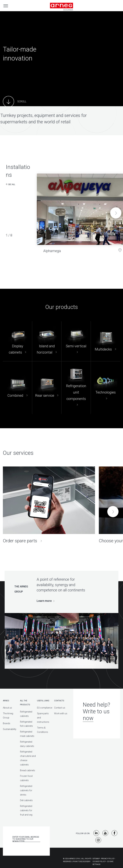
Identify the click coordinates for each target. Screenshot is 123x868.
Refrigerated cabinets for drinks (26, 790)
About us (7, 708)
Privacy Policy (108, 859)
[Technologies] (105, 388)
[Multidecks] (105, 341)
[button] (116, 213)
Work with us (61, 713)
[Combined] (17, 388)
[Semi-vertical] (76, 341)
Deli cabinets (26, 800)
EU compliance (45, 708)
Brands (7, 723)
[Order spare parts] (49, 505)
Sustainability (10, 729)
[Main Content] (15, 102)
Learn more (44, 601)
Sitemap (96, 859)
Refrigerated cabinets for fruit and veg (26, 810)
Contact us (60, 708)
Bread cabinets (28, 770)
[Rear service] (47, 388)
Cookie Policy (99, 862)
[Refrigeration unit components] (76, 388)
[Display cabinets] (17, 341)
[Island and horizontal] (47, 341)
